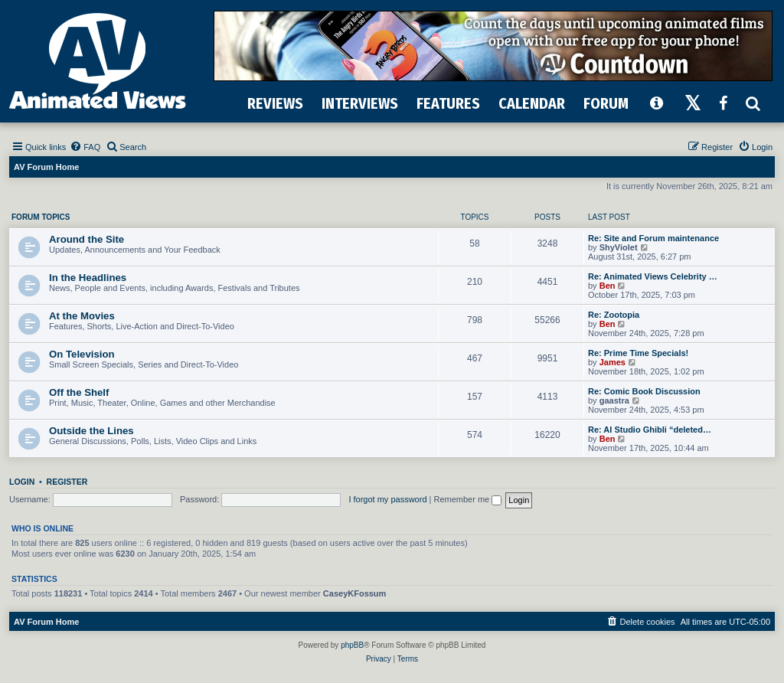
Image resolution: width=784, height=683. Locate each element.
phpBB (352, 645)
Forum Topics (41, 217)
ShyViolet (619, 247)
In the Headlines (88, 278)
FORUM (606, 103)
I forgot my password (387, 499)
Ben (608, 286)
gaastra (614, 400)
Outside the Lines (91, 431)
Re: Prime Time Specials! (638, 353)
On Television (82, 354)
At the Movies (82, 316)
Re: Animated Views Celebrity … (653, 276)
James (612, 362)
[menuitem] (85, 147)
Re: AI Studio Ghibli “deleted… (650, 430)
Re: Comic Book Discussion (644, 391)
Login (22, 482)
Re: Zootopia (614, 315)
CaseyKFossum (355, 593)
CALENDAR (532, 103)
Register (67, 482)
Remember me (467, 499)
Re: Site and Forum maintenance (653, 238)
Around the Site (87, 239)
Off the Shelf (79, 392)
